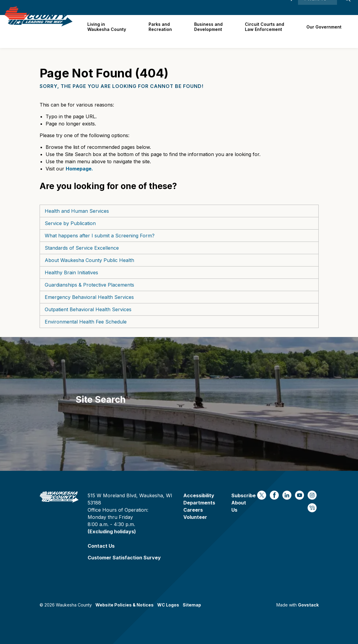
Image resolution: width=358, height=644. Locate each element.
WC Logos (168, 605)
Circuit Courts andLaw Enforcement (266, 31)
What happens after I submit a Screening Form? (100, 236)
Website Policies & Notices (125, 605)
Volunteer (195, 517)
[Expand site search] (347, 8)
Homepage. (79, 169)
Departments (199, 503)
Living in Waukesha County (111, 31)
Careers (228, 7)
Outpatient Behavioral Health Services (88, 309)
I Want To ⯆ (317, 8)
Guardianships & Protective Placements (89, 285)
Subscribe (244, 495)
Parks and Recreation (163, 31)
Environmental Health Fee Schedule (86, 322)
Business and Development (211, 31)
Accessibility (279, 7)
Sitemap (192, 605)
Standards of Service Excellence (82, 248)
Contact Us (101, 546)
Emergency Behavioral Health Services (89, 297)
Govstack (308, 605)
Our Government (325, 31)
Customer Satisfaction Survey (124, 558)
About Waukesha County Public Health (89, 260)
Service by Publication (70, 223)
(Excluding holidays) (112, 531)
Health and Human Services (77, 211)
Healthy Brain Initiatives (71, 272)
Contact (251, 7)
